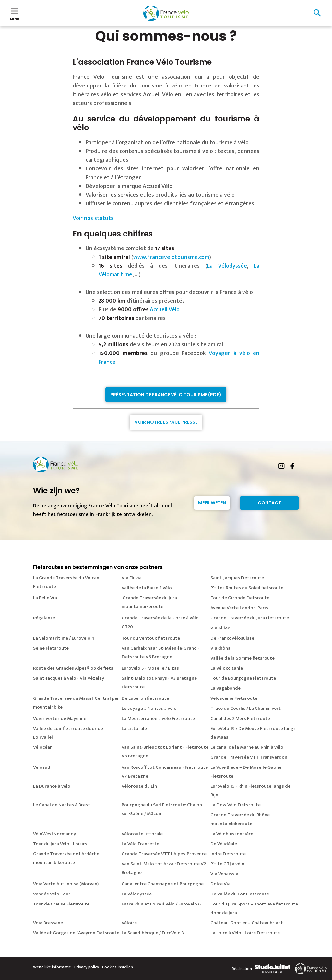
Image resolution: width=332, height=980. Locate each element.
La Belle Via (45, 598)
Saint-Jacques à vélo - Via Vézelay (69, 678)
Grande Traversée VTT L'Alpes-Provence (164, 854)
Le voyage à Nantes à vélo (149, 708)
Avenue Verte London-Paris (239, 608)
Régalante (44, 618)
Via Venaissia (224, 874)
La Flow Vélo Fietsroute (236, 805)
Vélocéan (43, 747)
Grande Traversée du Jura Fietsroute (250, 618)
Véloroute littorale (142, 834)
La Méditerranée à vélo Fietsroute (158, 718)
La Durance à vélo (52, 786)
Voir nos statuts (93, 218)
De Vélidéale (224, 844)
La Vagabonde (225, 688)
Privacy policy (87, 967)
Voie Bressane (48, 923)
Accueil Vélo (165, 310)
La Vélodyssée (227, 266)
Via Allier (220, 628)
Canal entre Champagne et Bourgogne (163, 884)
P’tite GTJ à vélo (227, 864)
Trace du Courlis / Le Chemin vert (246, 708)
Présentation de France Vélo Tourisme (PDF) (166, 395)
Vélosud (42, 767)
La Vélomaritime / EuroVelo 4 (64, 638)
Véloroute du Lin (139, 786)
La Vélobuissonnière (232, 834)
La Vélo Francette (140, 844)
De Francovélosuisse (232, 638)
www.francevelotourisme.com (171, 257)
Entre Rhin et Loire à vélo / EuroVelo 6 (161, 904)
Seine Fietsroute (51, 648)
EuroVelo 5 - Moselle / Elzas (150, 668)
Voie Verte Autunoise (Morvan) (66, 884)
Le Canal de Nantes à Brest (62, 805)
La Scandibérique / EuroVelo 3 (153, 933)
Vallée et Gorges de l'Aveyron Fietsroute (76, 933)
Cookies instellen (118, 967)
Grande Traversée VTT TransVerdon (249, 757)
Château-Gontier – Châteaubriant (247, 923)
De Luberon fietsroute (145, 698)
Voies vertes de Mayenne (60, 718)
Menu (15, 14)
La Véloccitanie (227, 668)
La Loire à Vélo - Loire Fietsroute (245, 933)
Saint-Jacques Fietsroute (237, 578)
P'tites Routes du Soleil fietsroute (247, 588)
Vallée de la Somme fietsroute (243, 658)
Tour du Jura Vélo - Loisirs (60, 844)
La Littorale (134, 728)
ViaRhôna (220, 648)
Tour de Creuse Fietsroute (61, 904)
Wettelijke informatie (52, 967)
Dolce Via (220, 884)
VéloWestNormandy (54, 834)
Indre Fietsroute (228, 854)
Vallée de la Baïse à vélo (147, 588)
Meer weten (212, 503)
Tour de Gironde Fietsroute (240, 598)
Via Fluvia (132, 578)
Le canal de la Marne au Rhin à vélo (247, 747)
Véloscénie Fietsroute (234, 698)
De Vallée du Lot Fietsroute (240, 894)
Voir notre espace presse (166, 422)
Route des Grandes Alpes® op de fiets (73, 668)
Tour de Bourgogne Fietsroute (243, 678)
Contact (269, 503)
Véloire (129, 923)
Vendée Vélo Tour (52, 894)
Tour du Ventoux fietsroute (151, 638)
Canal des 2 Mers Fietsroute (240, 718)
